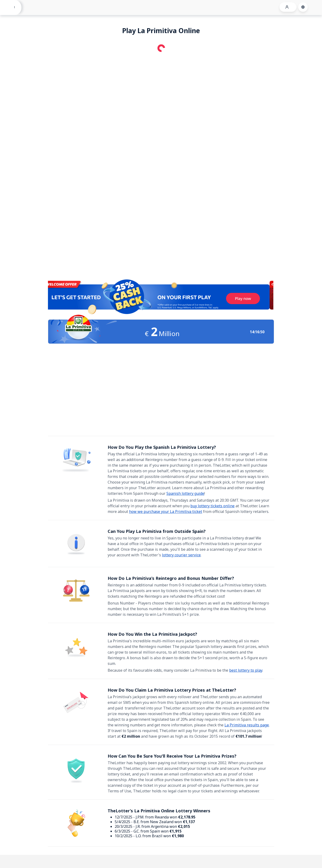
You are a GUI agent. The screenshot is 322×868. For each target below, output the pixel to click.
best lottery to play (246, 670)
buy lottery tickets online (212, 506)
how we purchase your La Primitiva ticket (166, 512)
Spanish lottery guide (185, 493)
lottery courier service (181, 555)
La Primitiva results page (247, 725)
